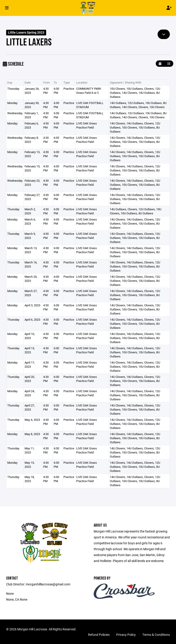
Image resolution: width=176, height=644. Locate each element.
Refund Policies (99, 635)
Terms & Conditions (156, 635)
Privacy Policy (126, 635)
